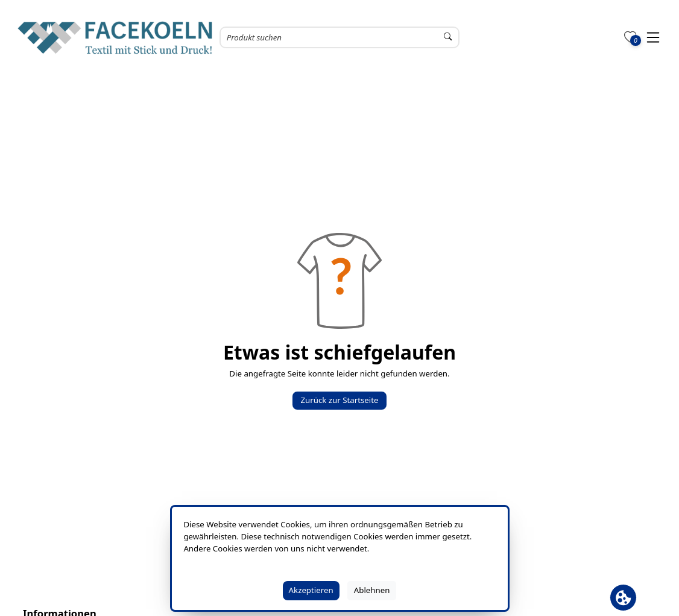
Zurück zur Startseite (339, 400)
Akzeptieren (311, 590)
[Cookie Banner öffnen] (623, 598)
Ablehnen (372, 590)
